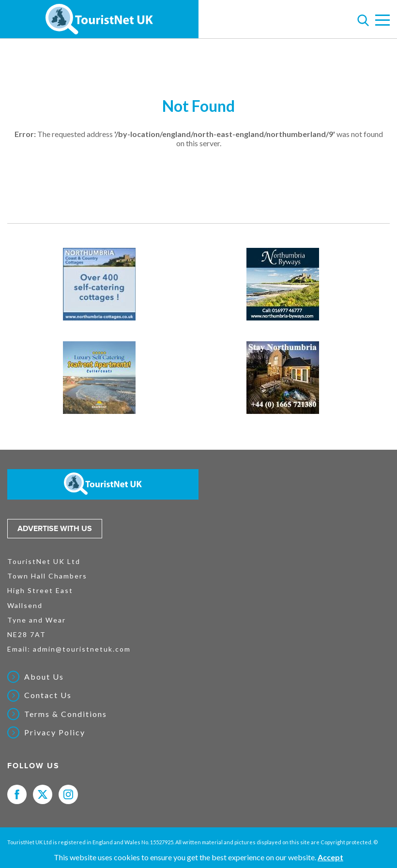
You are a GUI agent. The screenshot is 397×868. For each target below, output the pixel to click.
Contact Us (48, 695)
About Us (44, 677)
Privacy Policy (55, 732)
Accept (330, 857)
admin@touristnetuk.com (82, 649)
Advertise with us (55, 529)
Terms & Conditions (66, 714)
